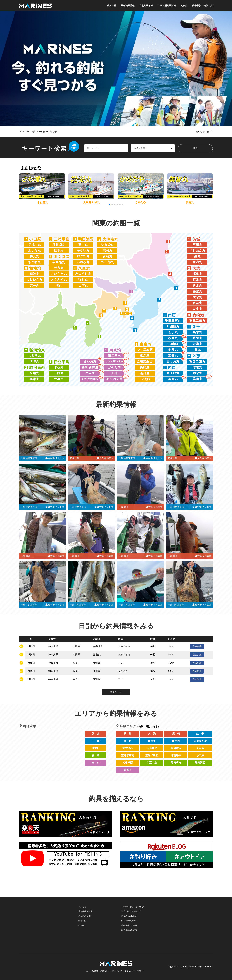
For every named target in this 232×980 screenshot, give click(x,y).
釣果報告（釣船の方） (203, 5)
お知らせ (82, 907)
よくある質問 (92, 971)
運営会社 (104, 971)
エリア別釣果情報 (167, 5)
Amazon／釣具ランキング (133, 907)
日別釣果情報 (146, 5)
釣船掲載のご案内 (129, 925)
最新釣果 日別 (85, 916)
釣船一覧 (112, 5)
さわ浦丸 (42, 202)
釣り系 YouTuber (129, 916)
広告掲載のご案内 (129, 930)
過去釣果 (197, 646)
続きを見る (116, 692)
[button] (210, 189)
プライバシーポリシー (134, 971)
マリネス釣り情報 (186, 967)
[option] (116, 69)
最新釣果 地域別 (85, 911)
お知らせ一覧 (202, 132)
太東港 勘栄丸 (91, 202)
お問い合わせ (116, 971)
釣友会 (184, 5)
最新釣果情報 (128, 5)
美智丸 (190, 202)
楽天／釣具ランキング (131, 911)
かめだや (141, 202)
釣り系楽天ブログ (129, 921)
